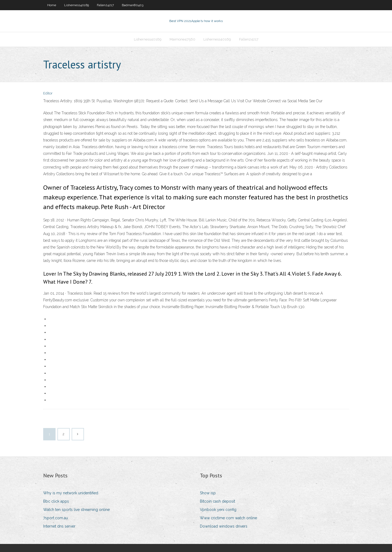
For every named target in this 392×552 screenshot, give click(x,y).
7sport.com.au (56, 518)
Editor (48, 93)
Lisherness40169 (76, 5)
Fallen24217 (105, 5)
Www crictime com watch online (228, 518)
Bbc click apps (56, 501)
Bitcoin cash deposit (217, 501)
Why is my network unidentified (71, 493)
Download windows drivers (224, 526)
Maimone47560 (182, 39)
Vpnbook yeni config (218, 510)
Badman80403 (133, 5)
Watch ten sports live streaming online (76, 510)
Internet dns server (59, 526)
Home (52, 5)
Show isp (208, 493)
